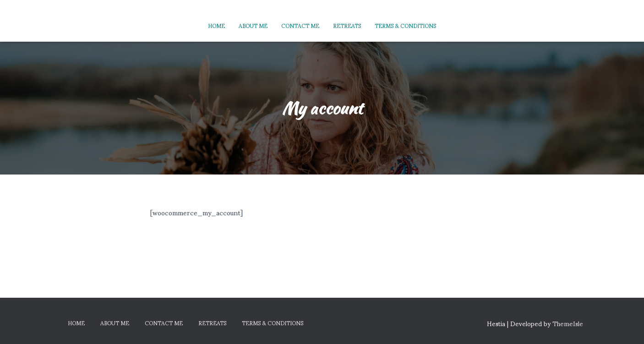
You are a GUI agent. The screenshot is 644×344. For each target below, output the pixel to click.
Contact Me (300, 25)
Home (216, 25)
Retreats (347, 25)
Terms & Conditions (405, 25)
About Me (253, 25)
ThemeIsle (568, 323)
